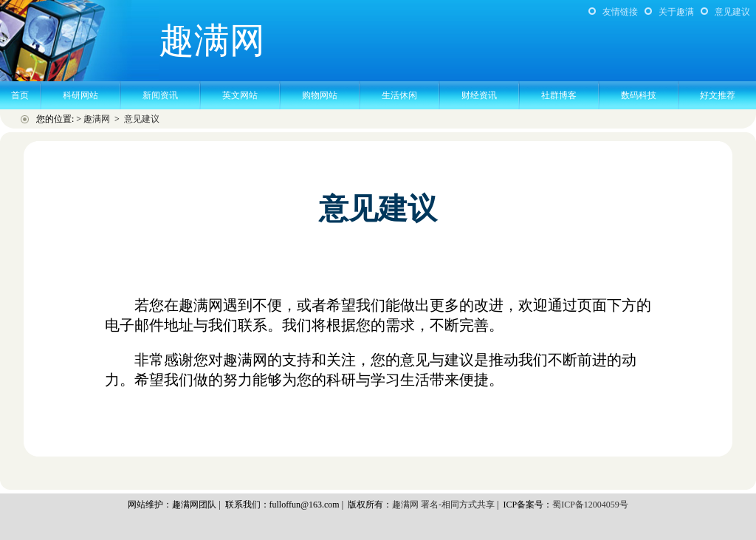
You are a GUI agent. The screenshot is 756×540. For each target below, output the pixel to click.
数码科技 (639, 95)
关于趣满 (676, 12)
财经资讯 (479, 95)
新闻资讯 (160, 95)
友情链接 (620, 12)
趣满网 (97, 119)
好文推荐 (718, 95)
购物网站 (320, 95)
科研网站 (80, 95)
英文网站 (240, 95)
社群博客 (559, 95)
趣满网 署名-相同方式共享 (443, 505)
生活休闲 (399, 95)
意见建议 (732, 12)
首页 (20, 95)
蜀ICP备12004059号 (590, 505)
